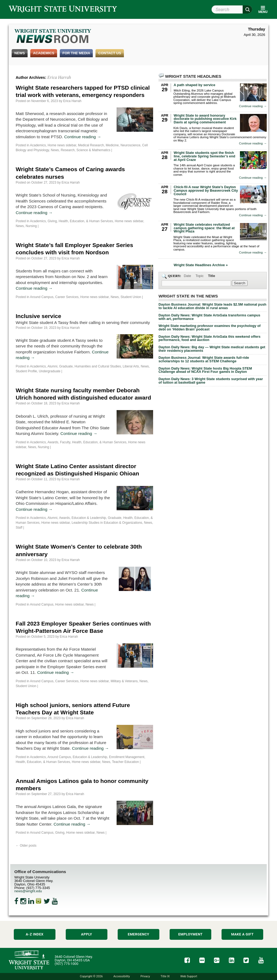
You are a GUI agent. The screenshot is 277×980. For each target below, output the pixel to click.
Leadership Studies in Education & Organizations (107, 523)
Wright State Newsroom (53, 37)
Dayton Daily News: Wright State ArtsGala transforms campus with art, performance (209, 317)
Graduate (66, 366)
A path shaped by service (194, 85)
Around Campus (42, 297)
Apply (87, 934)
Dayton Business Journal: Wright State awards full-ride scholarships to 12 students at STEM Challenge (204, 359)
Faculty (65, 442)
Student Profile (26, 371)
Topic (200, 276)
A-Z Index (35, 934)
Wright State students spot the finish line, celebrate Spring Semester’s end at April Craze (205, 156)
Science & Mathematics (93, 150)
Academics (44, 53)
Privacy (145, 976)
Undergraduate (50, 371)
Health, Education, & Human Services (86, 221)
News (20, 53)
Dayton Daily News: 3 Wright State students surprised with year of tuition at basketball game (211, 381)
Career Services (67, 297)
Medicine (112, 145)
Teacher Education (125, 762)
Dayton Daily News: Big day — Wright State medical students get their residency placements (212, 349)
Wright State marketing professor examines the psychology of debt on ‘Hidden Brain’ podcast (210, 327)
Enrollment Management (127, 757)
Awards (53, 442)
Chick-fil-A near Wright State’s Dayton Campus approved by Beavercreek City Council (206, 190)
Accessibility (122, 976)
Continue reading (83, 137)
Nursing (31, 226)
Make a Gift (242, 934)
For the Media (76, 53)
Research (68, 150)
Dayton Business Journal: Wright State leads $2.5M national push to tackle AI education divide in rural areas (212, 306)
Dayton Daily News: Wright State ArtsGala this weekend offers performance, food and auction (210, 338)
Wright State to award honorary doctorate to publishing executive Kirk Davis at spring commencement (205, 119)
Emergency (138, 934)
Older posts (26, 846)
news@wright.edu (28, 891)
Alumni (52, 366)
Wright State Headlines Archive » (201, 265)
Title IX (165, 976)
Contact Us (110, 53)
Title (212, 276)
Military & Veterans (124, 681)
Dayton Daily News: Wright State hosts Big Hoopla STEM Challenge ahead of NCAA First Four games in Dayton (205, 370)
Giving (52, 221)
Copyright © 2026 (91, 976)
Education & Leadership (89, 518)
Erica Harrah (59, 77)
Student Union (131, 297)
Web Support (189, 976)
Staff (19, 528)
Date (187, 276)
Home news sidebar (62, 145)
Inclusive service (38, 316)
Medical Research (91, 145)
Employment (190, 934)
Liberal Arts (131, 366)
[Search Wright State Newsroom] (240, 283)
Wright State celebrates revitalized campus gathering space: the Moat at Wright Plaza (204, 228)
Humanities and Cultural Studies (98, 366)
